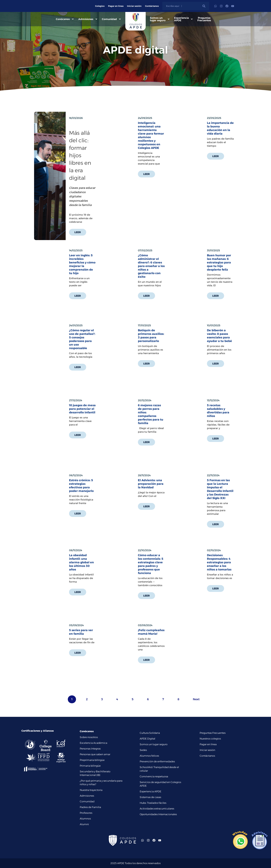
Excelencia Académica (93, 743)
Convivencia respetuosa (154, 776)
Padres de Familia (90, 807)
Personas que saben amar (95, 754)
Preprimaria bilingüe (92, 760)
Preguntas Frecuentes (204, 19)
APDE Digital (147, 739)
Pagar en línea (116, 6)
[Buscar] (204, 6)
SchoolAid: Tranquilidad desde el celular (159, 769)
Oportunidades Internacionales (158, 814)
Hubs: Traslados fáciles (153, 803)
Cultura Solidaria (150, 733)
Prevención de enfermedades (157, 761)
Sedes (143, 750)
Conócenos (65, 19)
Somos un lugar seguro (160, 19)
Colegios (100, 6)
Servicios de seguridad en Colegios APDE (160, 784)
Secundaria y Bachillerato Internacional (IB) (95, 773)
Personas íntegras (90, 749)
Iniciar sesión (134, 6)
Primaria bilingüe (90, 766)
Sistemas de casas (150, 797)
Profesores (86, 813)
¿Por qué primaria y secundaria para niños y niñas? (101, 783)
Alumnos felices (149, 756)
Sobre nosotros (89, 737)
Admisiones (88, 19)
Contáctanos (152, 6)
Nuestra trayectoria (91, 790)
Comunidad (112, 19)
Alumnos (85, 819)
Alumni (84, 824)
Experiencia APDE (184, 19)
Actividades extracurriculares (157, 809)
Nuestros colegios (210, 739)
